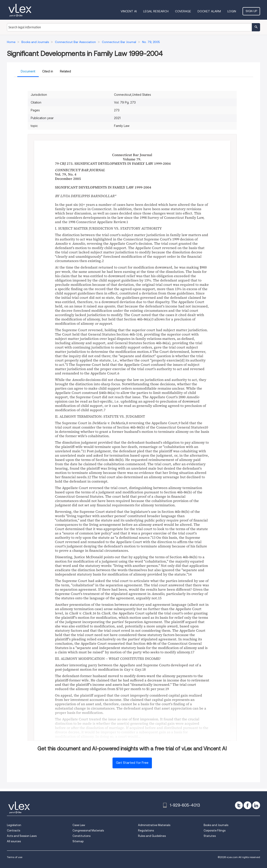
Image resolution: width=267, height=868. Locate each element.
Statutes (210, 836)
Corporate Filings (215, 830)
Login (232, 11)
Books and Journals (216, 825)
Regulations (146, 830)
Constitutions (81, 836)
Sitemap (78, 841)
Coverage (183, 11)
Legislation (14, 825)
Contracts (14, 830)
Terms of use (15, 857)
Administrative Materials (154, 825)
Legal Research (156, 11)
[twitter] (239, 805)
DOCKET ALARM (209, 11)
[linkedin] (256, 805)
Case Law (79, 825)
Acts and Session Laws (22, 836)
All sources (14, 841)
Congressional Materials (88, 830)
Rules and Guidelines (152, 836)
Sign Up (251, 11)
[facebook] (248, 805)
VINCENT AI (129, 11)
